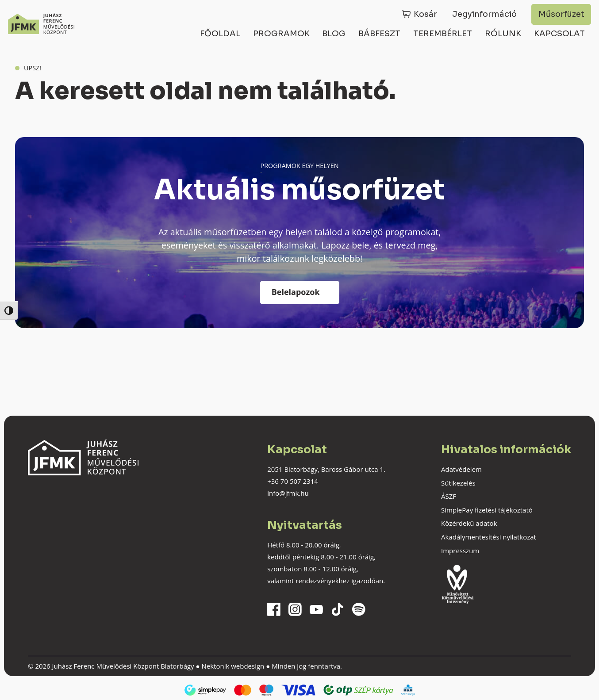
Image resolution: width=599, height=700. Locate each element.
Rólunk (503, 34)
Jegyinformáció (484, 14)
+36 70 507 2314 (293, 481)
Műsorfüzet (561, 14)
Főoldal (220, 34)
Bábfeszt (379, 34)
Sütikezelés (458, 483)
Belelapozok (296, 292)
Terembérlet (443, 34)
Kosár (425, 14)
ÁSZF (449, 496)
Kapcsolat (559, 34)
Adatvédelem (461, 469)
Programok (281, 34)
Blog (334, 34)
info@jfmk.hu (288, 493)
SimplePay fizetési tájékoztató (487, 510)
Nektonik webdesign (233, 666)
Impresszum (460, 551)
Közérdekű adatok (469, 523)
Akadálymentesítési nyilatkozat (489, 537)
